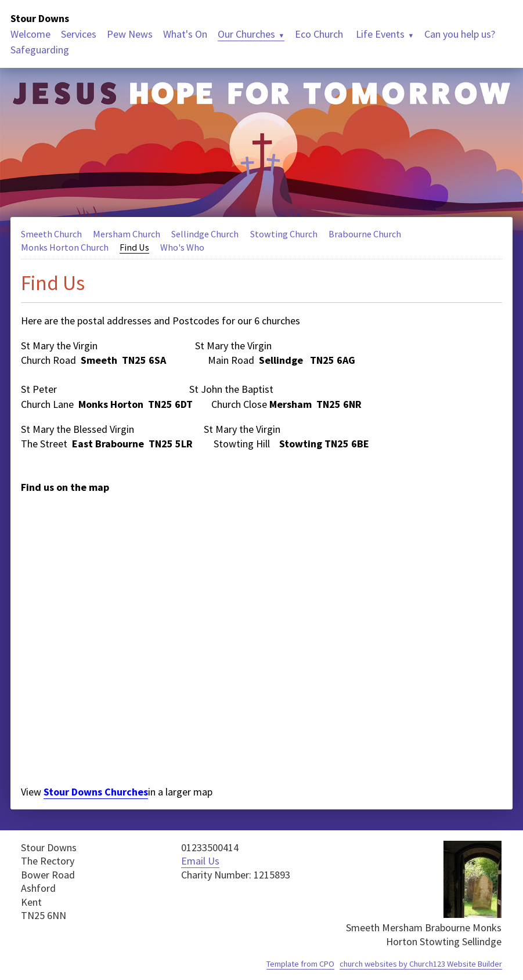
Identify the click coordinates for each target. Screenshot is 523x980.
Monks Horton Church (65, 247)
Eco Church (319, 34)
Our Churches (246, 34)
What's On (185, 34)
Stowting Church (284, 234)
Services (79, 34)
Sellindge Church (205, 234)
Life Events (379, 34)
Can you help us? (460, 34)
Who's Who (182, 247)
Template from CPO (300, 964)
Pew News (130, 34)
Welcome (30, 34)
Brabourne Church (365, 234)
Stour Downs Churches (96, 792)
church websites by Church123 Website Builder (421, 964)
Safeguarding (40, 50)
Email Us (200, 861)
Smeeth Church (51, 234)
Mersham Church (127, 234)
